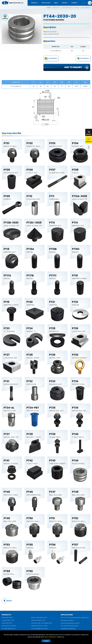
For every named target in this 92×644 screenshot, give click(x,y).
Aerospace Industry (67, 620)
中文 (85, 3)
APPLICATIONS (46, 3)
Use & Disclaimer (50, 637)
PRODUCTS (34, 3)
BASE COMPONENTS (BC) (39, 618)
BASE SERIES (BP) (7, 618)
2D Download (53, 58)
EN (82, 3)
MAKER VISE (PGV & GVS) (39, 626)
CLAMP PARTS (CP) (8, 620)
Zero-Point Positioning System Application (75, 618)
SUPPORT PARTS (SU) (38, 620)
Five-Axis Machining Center (70, 626)
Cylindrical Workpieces (68, 629)
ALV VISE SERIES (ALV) (9, 629)
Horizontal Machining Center (70, 623)
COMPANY (74, 3)
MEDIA (56, 3)
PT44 (77, 8)
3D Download (85, 58)
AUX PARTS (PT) (67, 8)
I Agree (46, 641)
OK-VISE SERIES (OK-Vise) (40, 629)
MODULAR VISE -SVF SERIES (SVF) (42, 623)
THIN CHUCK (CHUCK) (9, 626)
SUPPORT (64, 3)
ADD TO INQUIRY (73, 67)
